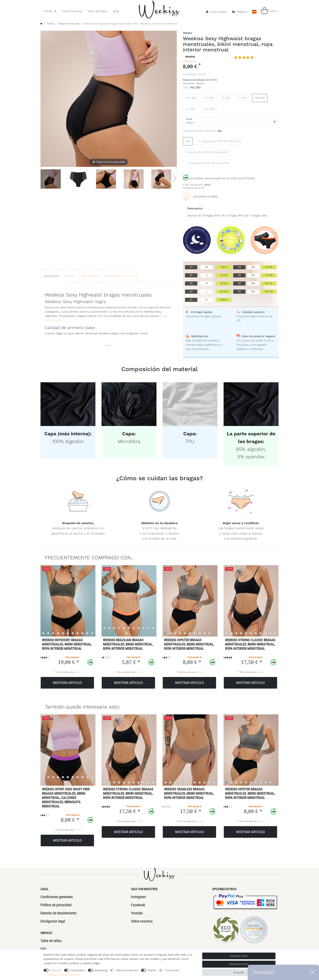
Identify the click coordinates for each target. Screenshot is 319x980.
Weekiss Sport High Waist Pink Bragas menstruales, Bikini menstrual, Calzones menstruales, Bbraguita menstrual (66, 798)
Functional (172, 970)
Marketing (101, 970)
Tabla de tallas (97, 11)
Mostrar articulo (67, 683)
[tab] (51, 276)
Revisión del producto (119, 276)
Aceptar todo (239, 956)
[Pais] (254, 11)
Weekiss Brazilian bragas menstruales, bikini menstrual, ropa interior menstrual (128, 644)
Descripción (51, 276)
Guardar (239, 972)
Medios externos (127, 970)
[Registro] (240, 12)
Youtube (137, 913)
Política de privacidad (56, 905)
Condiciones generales (57, 897)
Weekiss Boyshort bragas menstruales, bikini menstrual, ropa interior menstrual (67, 644)
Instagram (138, 897)
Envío (207, 185)
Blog (116, 11)
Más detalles (90, 276)
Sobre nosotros (142, 921)
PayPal (152, 970)
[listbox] (65, 601)
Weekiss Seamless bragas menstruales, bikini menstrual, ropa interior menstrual (189, 793)
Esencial (56, 970)
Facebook (138, 905)
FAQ (43, 949)
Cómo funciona (72, 11)
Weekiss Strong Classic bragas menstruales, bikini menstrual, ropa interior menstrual (250, 644)
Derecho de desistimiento (58, 913)
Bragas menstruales (69, 24)
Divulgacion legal (53, 921)
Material (70, 276)
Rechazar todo (239, 964)
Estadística (78, 970)
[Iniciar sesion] (216, 12)
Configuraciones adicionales (62, 975)
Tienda (48, 11)
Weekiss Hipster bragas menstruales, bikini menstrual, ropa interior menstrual (189, 644)
